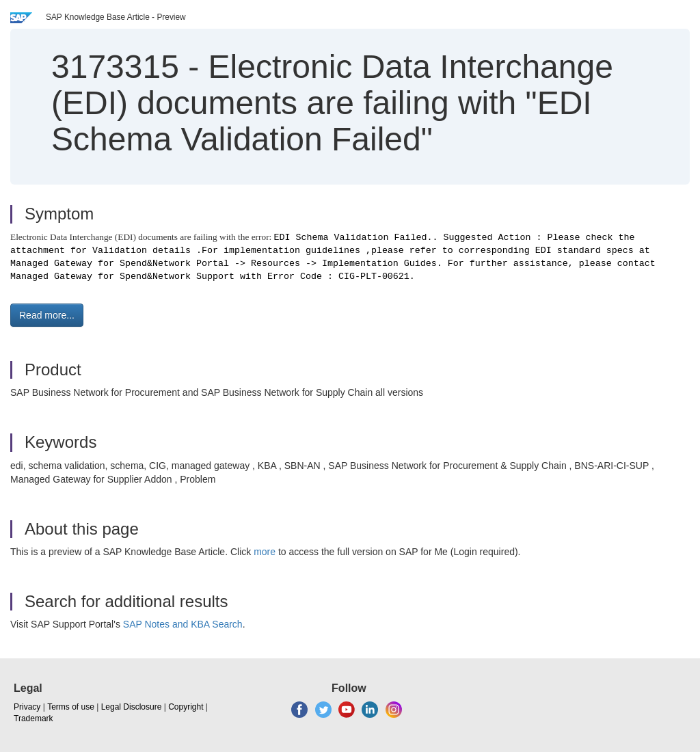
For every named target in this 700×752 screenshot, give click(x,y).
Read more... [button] (47, 315)
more (265, 552)
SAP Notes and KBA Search (183, 624)
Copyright (186, 707)
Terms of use (71, 707)
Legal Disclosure (132, 707)
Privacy (27, 707)
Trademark (33, 719)
